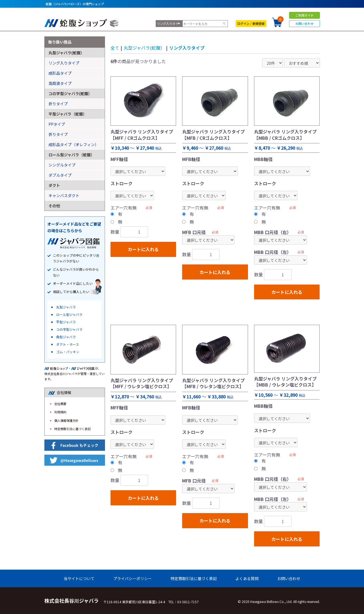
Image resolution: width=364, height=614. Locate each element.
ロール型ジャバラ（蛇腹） (72, 155)
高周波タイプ (60, 83)
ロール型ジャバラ (69, 314)
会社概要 (60, 404)
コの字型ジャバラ (69, 329)
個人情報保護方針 (66, 420)
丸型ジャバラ (66, 307)
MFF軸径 (119, 159)
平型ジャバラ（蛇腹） (68, 114)
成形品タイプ (60, 73)
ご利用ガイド (304, 15)
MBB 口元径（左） (273, 252)
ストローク (122, 183)
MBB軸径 (263, 159)
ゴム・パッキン (68, 352)
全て (115, 48)
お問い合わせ (304, 23)
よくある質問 (247, 578)
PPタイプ (57, 124)
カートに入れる (143, 249)
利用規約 (60, 412)
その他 (54, 206)
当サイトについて (79, 578)
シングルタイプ (62, 165)
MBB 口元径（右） (273, 232)
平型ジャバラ (66, 322)
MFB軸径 (191, 159)
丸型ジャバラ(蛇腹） (144, 48)
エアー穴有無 (124, 208)
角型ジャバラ (66, 337)
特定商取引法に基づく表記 (72, 429)
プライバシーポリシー (133, 578)
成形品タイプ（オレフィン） (74, 144)
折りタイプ (58, 104)
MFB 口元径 (194, 232)
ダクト (54, 185)
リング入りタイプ (187, 48)
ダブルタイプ (60, 175)
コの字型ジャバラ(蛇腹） (70, 93)
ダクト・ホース (68, 344)
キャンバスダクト (64, 195)
